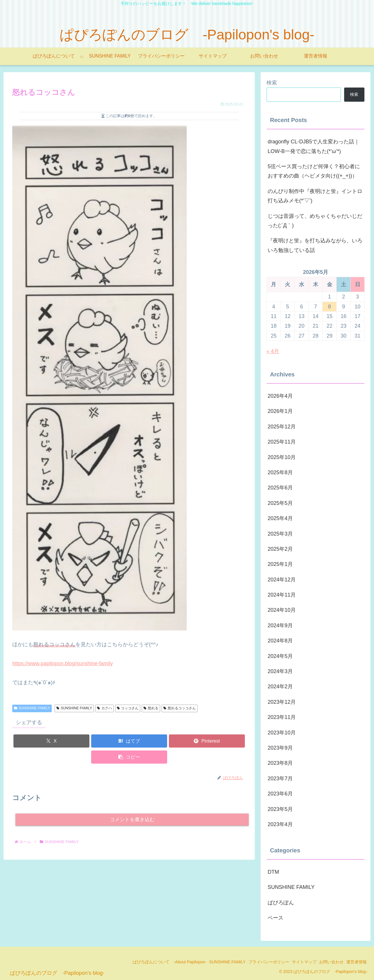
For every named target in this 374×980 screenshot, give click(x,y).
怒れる (151, 708)
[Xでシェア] (51, 741)
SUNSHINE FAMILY (32, 708)
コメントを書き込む (132, 820)
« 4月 (273, 351)
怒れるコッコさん (180, 708)
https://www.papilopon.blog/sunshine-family (63, 663)
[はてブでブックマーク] (129, 741)
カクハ (104, 708)
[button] (129, 757)
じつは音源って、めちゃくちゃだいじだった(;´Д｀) (315, 221)
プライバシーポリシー (257, 962)
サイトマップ (295, 962)
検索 (272, 83)
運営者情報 (355, 962)
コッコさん (128, 708)
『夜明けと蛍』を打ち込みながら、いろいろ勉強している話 (315, 245)
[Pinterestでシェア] (207, 741)
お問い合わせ (326, 962)
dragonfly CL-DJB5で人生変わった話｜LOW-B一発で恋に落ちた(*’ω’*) (314, 146)
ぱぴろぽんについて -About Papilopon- (150, 962)
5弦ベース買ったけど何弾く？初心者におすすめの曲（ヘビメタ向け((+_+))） (314, 171)
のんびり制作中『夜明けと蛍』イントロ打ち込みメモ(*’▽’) (315, 196)
